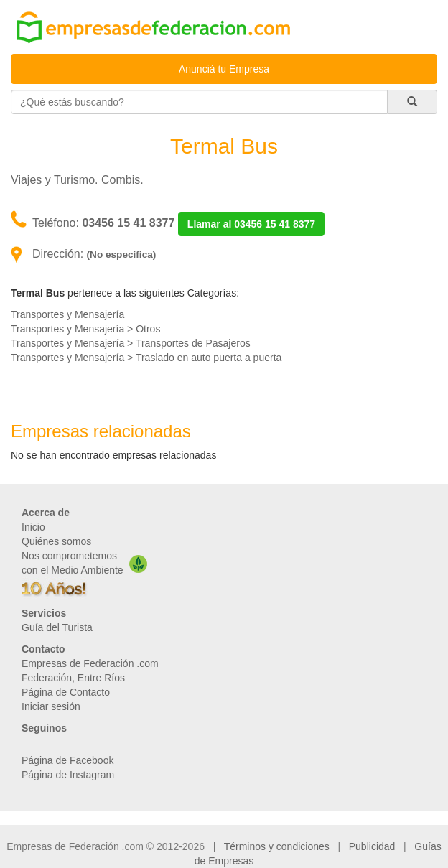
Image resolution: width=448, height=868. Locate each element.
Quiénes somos (56, 541)
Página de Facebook (67, 760)
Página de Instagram (68, 775)
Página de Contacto (66, 692)
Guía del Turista (57, 627)
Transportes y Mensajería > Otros (85, 329)
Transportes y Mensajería (67, 314)
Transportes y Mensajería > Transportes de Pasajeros (131, 343)
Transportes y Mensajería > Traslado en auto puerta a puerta (146, 358)
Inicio (33, 527)
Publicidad (372, 846)
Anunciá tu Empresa (224, 69)
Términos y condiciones (277, 846)
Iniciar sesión (51, 706)
